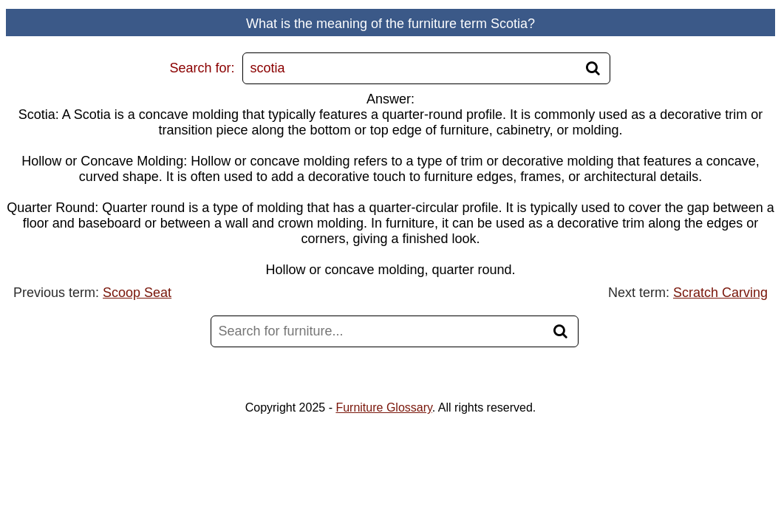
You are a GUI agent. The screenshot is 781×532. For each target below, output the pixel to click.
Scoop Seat (137, 293)
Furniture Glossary (383, 407)
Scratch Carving (720, 293)
